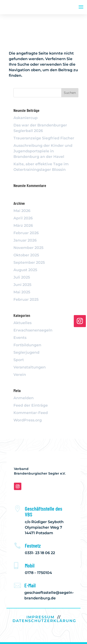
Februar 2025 (26, 299)
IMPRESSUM (40, 617)
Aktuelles (23, 323)
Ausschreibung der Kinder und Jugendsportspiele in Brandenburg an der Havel (43, 151)
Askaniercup (26, 118)
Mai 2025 (22, 292)
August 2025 (25, 270)
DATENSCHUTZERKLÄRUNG (44, 621)
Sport (19, 360)
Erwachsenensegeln (33, 330)
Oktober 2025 (26, 255)
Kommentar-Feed (31, 413)
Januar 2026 (25, 240)
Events (20, 338)
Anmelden (24, 398)
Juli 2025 (22, 277)
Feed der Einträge (31, 405)
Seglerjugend (26, 352)
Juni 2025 (22, 285)
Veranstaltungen (30, 367)
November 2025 (28, 248)
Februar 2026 (26, 233)
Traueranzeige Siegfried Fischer (44, 138)
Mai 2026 (22, 211)
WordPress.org (28, 420)
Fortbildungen (27, 345)
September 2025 (29, 262)
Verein (20, 375)
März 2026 (23, 225)
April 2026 (23, 218)
